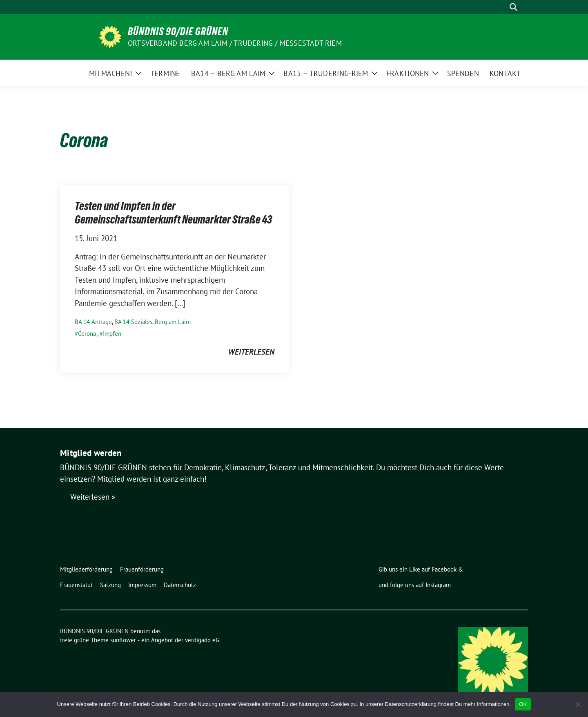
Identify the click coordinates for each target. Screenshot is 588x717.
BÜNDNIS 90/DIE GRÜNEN (178, 31)
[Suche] (502, 7)
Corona (87, 334)
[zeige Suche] (513, 7)
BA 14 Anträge (93, 322)
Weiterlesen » (93, 497)
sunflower (123, 640)
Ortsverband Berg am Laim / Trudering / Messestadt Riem (235, 43)
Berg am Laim (173, 322)
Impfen (112, 334)
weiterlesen (251, 352)
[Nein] (578, 704)
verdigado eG (202, 640)
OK (523, 704)
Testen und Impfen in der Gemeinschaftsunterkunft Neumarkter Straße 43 (173, 212)
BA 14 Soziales (133, 322)
